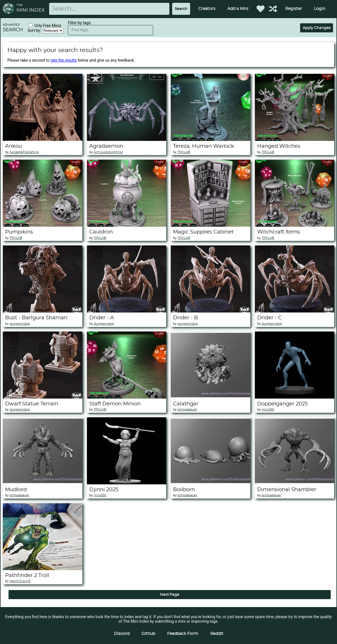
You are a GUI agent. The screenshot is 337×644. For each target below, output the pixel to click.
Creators (207, 9)
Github (148, 634)
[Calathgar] (211, 397)
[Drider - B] (211, 311)
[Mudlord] (43, 483)
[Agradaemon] (127, 139)
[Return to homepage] (10, 9)
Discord (122, 634)
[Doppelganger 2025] (295, 397)
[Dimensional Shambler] (295, 483)
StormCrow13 (20, 581)
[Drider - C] (295, 311)
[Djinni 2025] (127, 483)
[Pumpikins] (43, 225)
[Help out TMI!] (273, 9)
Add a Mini (238, 9)
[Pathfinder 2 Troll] (43, 569)
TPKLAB (184, 152)
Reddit (217, 634)
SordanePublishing (24, 152)
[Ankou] (43, 139)
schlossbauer (187, 409)
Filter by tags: (80, 23)
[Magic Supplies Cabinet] (211, 225)
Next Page (170, 595)
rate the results (64, 60)
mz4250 (268, 409)
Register (294, 9)
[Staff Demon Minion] (127, 397)
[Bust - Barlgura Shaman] (43, 311)
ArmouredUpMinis (108, 152)
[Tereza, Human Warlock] (211, 139)
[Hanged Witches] (295, 139)
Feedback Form (183, 634)
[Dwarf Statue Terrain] (43, 397)
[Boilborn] (211, 483)
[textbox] (111, 30)
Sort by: (35, 30)
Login (320, 9)
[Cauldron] (127, 225)
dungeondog (20, 324)
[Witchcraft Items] (295, 225)
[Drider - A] (127, 311)
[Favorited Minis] (261, 9)
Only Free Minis (48, 26)
